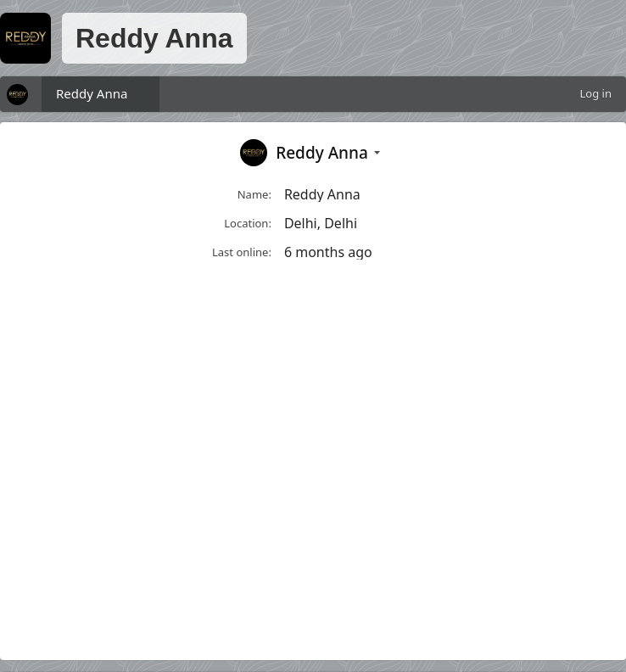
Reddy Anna (92, 93)
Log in (596, 93)
